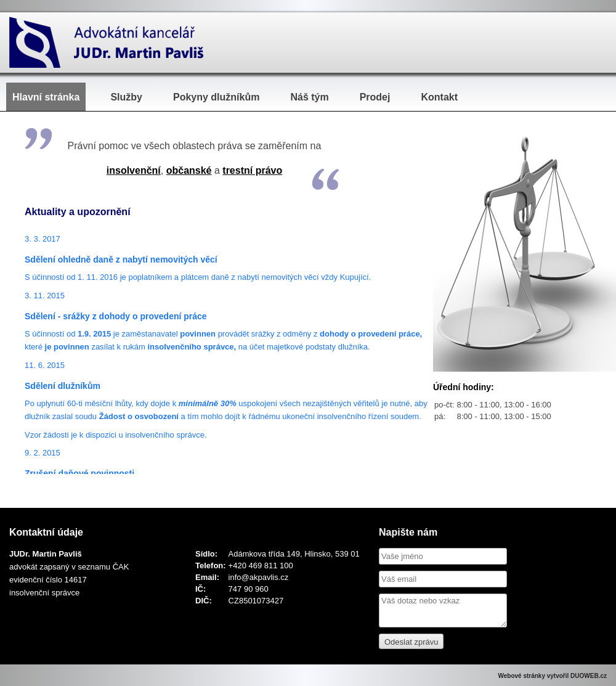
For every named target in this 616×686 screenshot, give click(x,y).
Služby (126, 97)
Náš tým (309, 97)
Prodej (375, 97)
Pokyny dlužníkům (216, 97)
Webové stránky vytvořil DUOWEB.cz (552, 676)
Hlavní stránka (46, 97)
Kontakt (439, 97)
